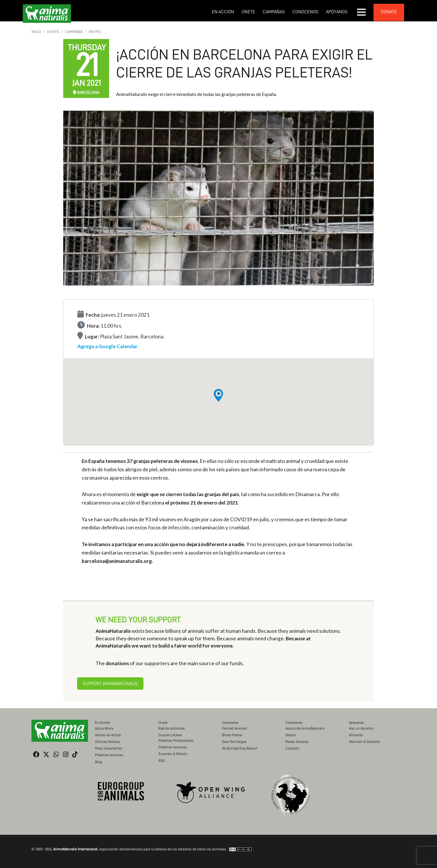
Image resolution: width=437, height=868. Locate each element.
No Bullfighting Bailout (240, 748)
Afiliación (356, 735)
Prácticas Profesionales (176, 740)
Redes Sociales (297, 742)
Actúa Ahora (104, 728)
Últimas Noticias (108, 742)
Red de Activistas (172, 728)
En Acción (223, 12)
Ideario (291, 735)
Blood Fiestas (232, 735)
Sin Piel (95, 32)
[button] (362, 12)
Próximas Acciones (109, 755)
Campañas (274, 12)
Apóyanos (337, 12)
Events (53, 32)
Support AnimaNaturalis (110, 684)
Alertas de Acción (108, 735)
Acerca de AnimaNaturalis (305, 728)
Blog (99, 762)
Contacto (292, 748)
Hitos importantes (109, 748)
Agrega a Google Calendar (107, 346)
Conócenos (305, 12)
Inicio (36, 32)
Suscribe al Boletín (173, 754)
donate (389, 12)
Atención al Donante (364, 742)
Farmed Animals (235, 728)
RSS (162, 761)
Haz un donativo (361, 728)
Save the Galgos (234, 742)
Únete (248, 12)
